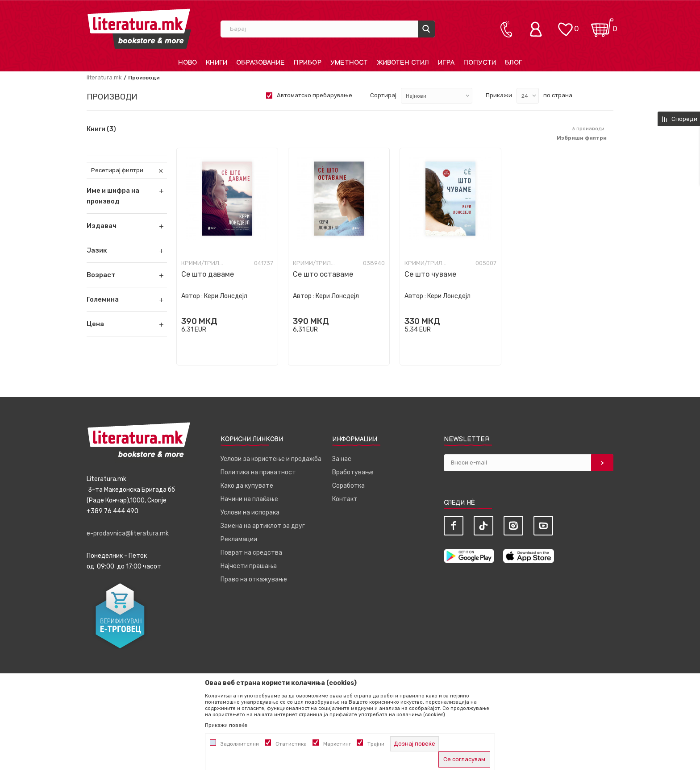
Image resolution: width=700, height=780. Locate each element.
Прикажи (499, 95)
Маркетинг (337, 744)
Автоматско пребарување (315, 95)
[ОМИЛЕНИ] (565, 25)
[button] (127, 226)
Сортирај (383, 95)
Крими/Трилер (204, 263)
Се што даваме (208, 274)
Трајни (376, 744)
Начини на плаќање (249, 499)
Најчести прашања (249, 566)
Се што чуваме (430, 274)
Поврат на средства (251, 553)
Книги (101, 129)
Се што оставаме (323, 274)
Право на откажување (254, 579)
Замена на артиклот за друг (263, 526)
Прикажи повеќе (226, 725)
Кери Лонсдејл (226, 296)
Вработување (353, 472)
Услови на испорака (250, 512)
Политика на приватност (258, 472)
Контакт (345, 499)
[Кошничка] (602, 25)
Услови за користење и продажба (271, 459)
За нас (342, 459)
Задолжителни (240, 744)
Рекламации (239, 539)
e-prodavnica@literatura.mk (128, 533)
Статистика (291, 744)
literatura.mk (104, 77)
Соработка (348, 486)
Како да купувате (247, 486)
